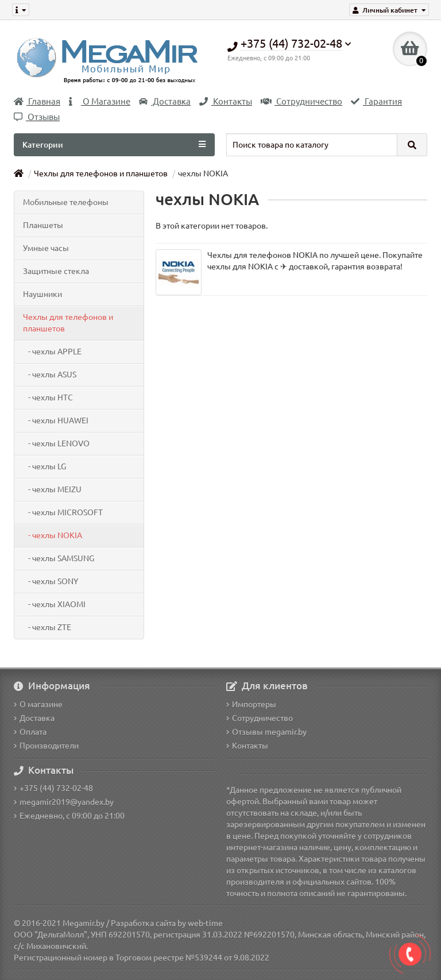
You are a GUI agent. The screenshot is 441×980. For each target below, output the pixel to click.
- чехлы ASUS (50, 375)
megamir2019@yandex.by (64, 802)
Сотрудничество (301, 101)
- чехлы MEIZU (52, 489)
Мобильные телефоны (66, 202)
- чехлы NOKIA (53, 535)
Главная (37, 101)
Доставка (165, 101)
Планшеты (43, 225)
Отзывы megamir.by (266, 732)
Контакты (226, 101)
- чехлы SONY (51, 581)
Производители (46, 746)
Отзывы (37, 117)
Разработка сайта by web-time (167, 923)
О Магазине (100, 101)
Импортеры (251, 704)
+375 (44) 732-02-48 (53, 788)
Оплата (30, 732)
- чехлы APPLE (52, 352)
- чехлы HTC (48, 398)
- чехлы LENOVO (56, 443)
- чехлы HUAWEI (56, 420)
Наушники (42, 294)
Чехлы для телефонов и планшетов (101, 173)
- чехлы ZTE (47, 627)
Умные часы (46, 248)
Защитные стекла (56, 271)
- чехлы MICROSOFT (63, 512)
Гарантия (376, 101)
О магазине (38, 704)
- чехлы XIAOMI (54, 604)
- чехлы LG (45, 466)
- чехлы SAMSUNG (59, 558)
